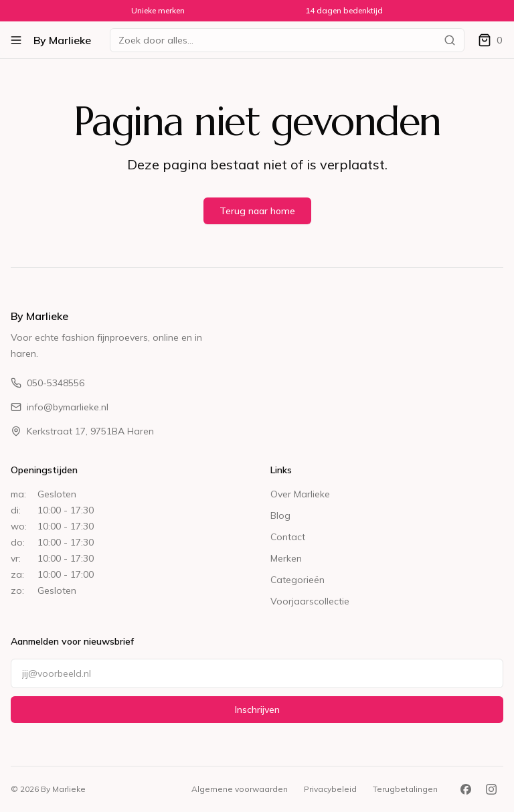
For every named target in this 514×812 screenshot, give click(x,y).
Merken (286, 558)
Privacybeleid (330, 789)
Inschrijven (257, 710)
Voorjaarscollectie (310, 601)
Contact (288, 537)
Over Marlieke (300, 494)
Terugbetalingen (405, 789)
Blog (280, 515)
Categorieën (297, 580)
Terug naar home (257, 211)
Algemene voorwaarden (240, 789)
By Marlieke (62, 40)
